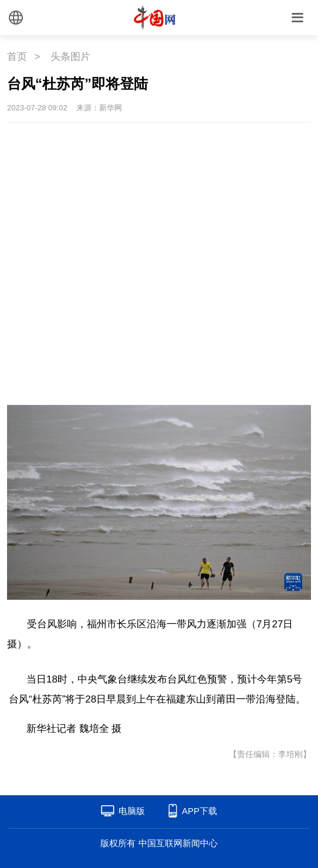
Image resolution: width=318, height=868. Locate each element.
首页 (17, 57)
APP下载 (199, 811)
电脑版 (132, 811)
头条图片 (70, 57)
